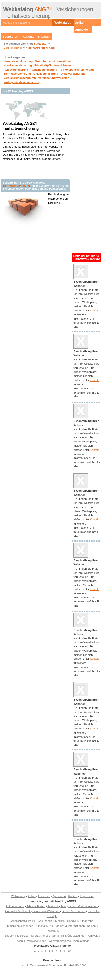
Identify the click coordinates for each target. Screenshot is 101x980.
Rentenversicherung (44, 70)
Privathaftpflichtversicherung (53, 65)
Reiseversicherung (16, 70)
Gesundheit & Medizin (52, 921)
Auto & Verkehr (15, 906)
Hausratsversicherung (18, 61)
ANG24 (28, 9)
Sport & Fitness (40, 936)
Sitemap (44, 37)
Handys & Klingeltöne (81, 921)
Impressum (87, 896)
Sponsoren (10, 37)
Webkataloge (81, 941)
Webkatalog (63, 23)
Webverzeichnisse (60, 941)
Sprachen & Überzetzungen (69, 936)
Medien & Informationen (70, 926)
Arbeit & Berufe (36, 906)
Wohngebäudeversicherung (22, 82)
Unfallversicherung (46, 74)
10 (69, 951)
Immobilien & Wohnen (20, 926)
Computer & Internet (18, 911)
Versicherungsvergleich (54, 78)
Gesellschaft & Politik (22, 921)
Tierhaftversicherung (41, 48)
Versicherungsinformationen (54, 61)
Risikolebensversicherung (77, 70)
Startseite (40, 44)
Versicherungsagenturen (20, 78)
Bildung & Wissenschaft (83, 906)
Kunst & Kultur (45, 926)
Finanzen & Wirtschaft (46, 911)
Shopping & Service (17, 936)
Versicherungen (14, 48)
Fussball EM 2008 (75, 965)
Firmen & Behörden (73, 911)
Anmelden (82, 30)
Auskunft (53, 906)
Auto (63, 906)
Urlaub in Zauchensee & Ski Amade (40, 965)
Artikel (80, 23)
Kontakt (28, 37)
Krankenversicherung (18, 65)
